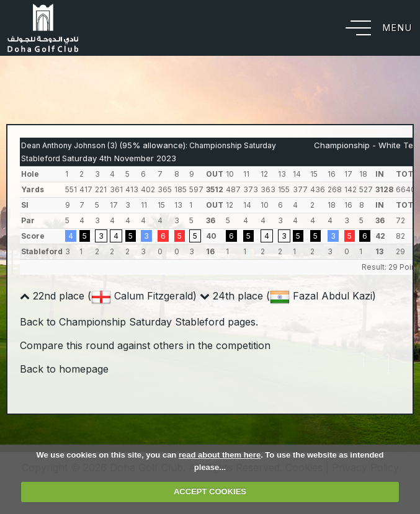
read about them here (220, 455)
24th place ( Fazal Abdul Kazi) (288, 296)
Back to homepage (64, 369)
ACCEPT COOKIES (210, 491)
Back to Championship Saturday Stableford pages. (139, 322)
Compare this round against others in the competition (145, 345)
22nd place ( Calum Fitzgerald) (108, 296)
